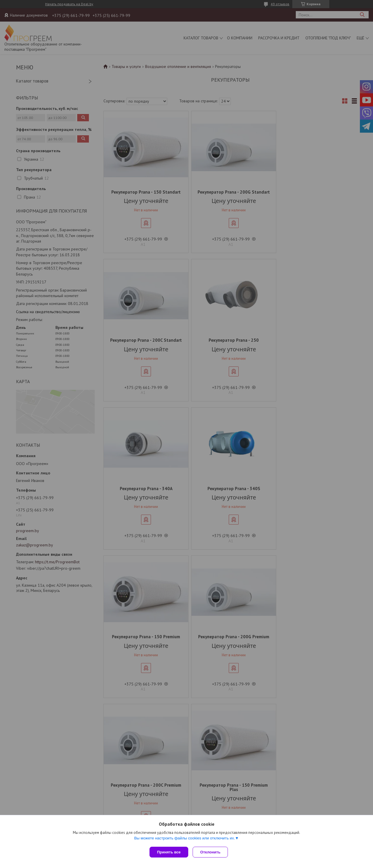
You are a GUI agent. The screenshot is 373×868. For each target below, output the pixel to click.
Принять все (169, 852)
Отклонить (212, 852)
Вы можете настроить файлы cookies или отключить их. (184, 839)
